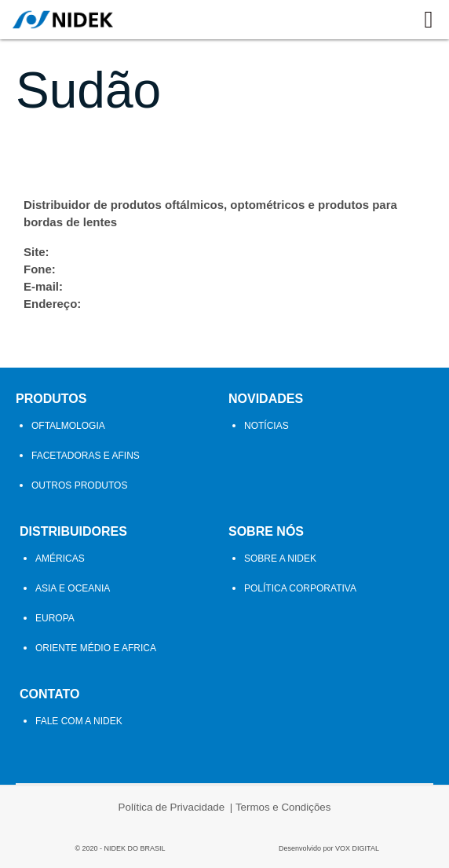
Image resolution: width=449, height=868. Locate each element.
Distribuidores (73, 531)
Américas (60, 559)
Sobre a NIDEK (280, 559)
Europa (55, 618)
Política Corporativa (300, 588)
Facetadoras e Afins (86, 456)
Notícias (266, 426)
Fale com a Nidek (79, 721)
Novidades (266, 399)
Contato (49, 694)
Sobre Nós (266, 531)
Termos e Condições (283, 807)
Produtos (51, 399)
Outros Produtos (79, 485)
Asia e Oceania (73, 588)
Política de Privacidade (172, 807)
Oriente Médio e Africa (96, 648)
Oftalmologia (68, 426)
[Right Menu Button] (429, 20)
